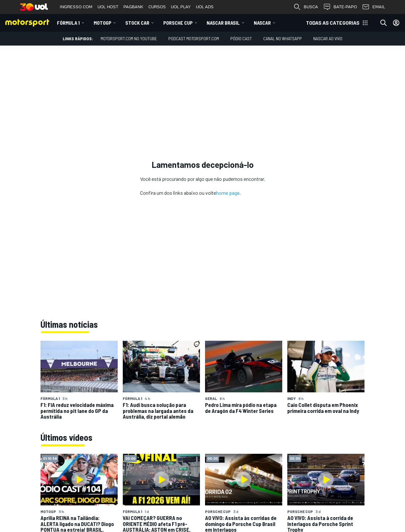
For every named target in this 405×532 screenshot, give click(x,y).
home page (228, 193)
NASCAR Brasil (223, 23)
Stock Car (137, 23)
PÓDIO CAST (241, 38)
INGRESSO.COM (76, 7)
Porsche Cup (178, 23)
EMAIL (374, 7)
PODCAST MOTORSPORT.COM (194, 38)
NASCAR (262, 23)
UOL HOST (108, 7)
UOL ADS (205, 7)
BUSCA (306, 7)
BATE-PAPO (340, 7)
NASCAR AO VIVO (328, 38)
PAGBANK (133, 7)
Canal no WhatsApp (283, 38)
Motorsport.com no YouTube (129, 38)
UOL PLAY (181, 7)
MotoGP (103, 23)
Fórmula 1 (68, 23)
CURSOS (157, 7)
